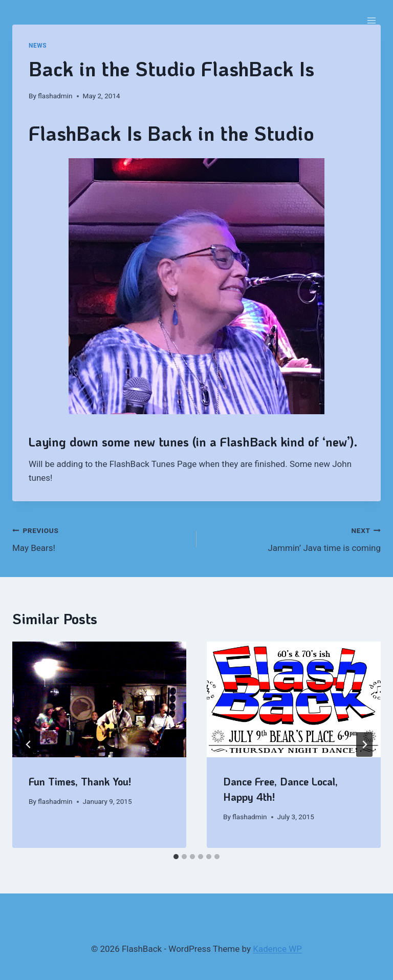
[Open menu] (371, 20)
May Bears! (100, 538)
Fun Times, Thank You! (80, 781)
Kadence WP (277, 949)
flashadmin (55, 96)
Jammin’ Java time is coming (293, 538)
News (38, 46)
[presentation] (99, 700)
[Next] (364, 744)
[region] (196, 286)
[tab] (176, 857)
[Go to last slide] (29, 744)
